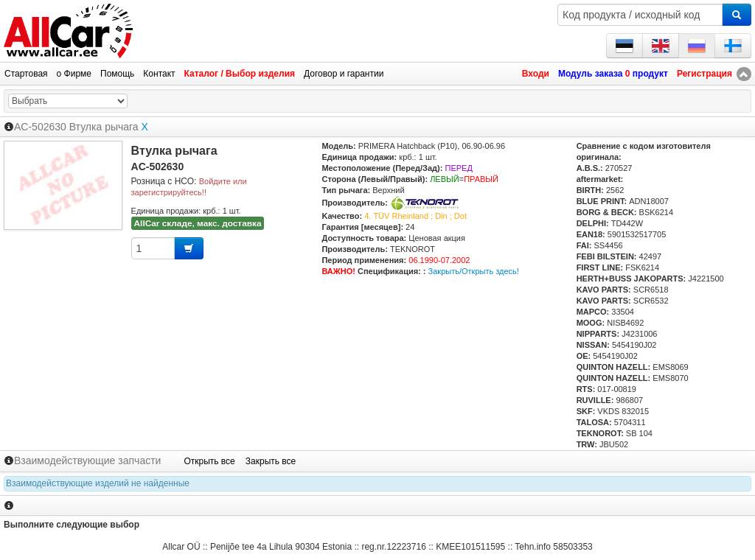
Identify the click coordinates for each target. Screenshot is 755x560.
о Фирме (74, 74)
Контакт (159, 74)
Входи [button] (536, 74)
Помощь (117, 74)
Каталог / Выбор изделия (240, 74)
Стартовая (26, 74)
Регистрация (704, 74)
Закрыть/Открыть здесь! (474, 271)
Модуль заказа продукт (613, 74)
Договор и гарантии (344, 74)
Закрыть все (271, 461)
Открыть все (209, 461)
